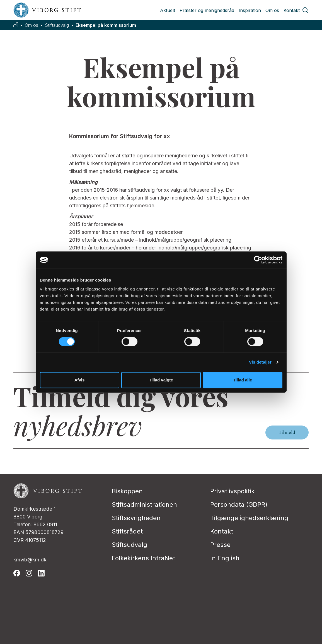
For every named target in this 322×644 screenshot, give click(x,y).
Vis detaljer (260, 362)
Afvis (80, 380)
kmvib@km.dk (30, 560)
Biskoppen (127, 491)
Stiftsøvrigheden (136, 518)
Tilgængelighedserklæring (249, 518)
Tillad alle (243, 380)
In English (225, 558)
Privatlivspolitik (232, 491)
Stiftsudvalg (57, 25)
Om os (272, 10)
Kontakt (292, 10)
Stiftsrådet (127, 531)
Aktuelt (168, 10)
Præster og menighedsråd (207, 10)
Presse (220, 545)
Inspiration (250, 10)
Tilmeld (287, 432)
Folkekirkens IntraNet (143, 558)
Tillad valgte (161, 380)
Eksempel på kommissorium (106, 25)
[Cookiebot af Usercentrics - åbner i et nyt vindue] (258, 260)
